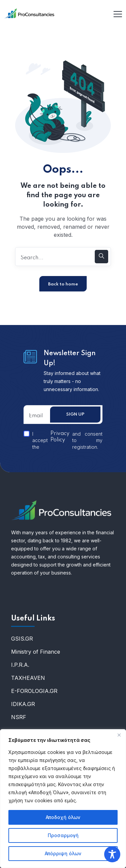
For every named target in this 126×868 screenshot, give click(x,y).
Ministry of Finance (36, 652)
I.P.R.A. (20, 665)
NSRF (19, 717)
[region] (63, 799)
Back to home (63, 284)
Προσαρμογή (63, 835)
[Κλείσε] (119, 735)
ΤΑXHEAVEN (28, 678)
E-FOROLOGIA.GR (34, 691)
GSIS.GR (22, 639)
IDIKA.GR (23, 704)
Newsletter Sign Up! (70, 359)
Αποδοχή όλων (63, 817)
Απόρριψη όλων (63, 853)
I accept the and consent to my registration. (63, 440)
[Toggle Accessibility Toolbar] (112, 854)
